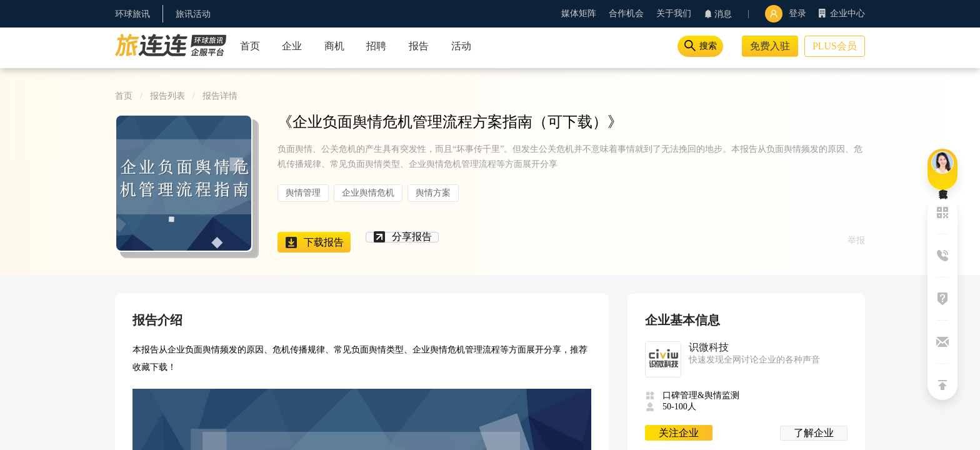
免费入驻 (770, 46)
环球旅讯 (132, 14)
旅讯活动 (193, 14)
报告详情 (220, 96)
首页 (124, 96)
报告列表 (167, 96)
